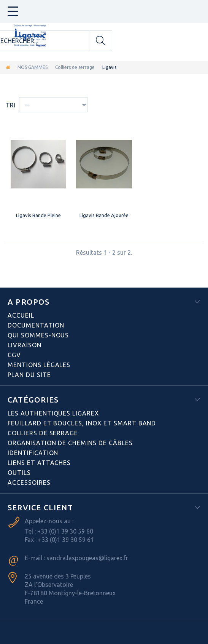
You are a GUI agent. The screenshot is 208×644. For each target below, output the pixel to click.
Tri (10, 105)
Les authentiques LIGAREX (53, 413)
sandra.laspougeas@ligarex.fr (87, 558)
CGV (14, 355)
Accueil (21, 315)
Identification (33, 453)
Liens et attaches (39, 463)
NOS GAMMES (33, 67)
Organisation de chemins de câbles (70, 443)
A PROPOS (29, 302)
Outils (19, 473)
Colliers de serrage (75, 67)
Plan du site (29, 375)
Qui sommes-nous (38, 335)
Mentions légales (39, 365)
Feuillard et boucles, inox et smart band (82, 423)
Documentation (36, 325)
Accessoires (29, 483)
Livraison (25, 345)
